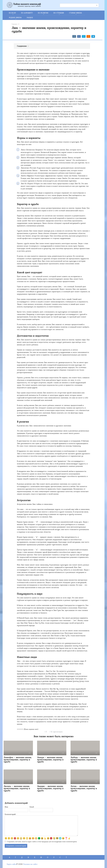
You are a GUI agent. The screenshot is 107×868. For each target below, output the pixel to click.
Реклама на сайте (30, 864)
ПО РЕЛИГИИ (43, 13)
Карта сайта (12, 864)
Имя (6, 807)
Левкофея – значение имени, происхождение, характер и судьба (18, 760)
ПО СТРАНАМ (59, 13)
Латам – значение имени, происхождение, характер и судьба (84, 788)
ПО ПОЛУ (12, 13)
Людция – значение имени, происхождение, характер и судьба (50, 788)
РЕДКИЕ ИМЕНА (15, 18)
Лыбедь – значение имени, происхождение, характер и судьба (84, 760)
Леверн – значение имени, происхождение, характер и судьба (50, 760)
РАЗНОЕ (30, 18)
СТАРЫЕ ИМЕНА (75, 13)
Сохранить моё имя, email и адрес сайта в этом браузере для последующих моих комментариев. (42, 842)
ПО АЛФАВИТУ (27, 13)
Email (32, 807)
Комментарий (10, 814)
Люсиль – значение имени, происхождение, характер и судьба (17, 788)
